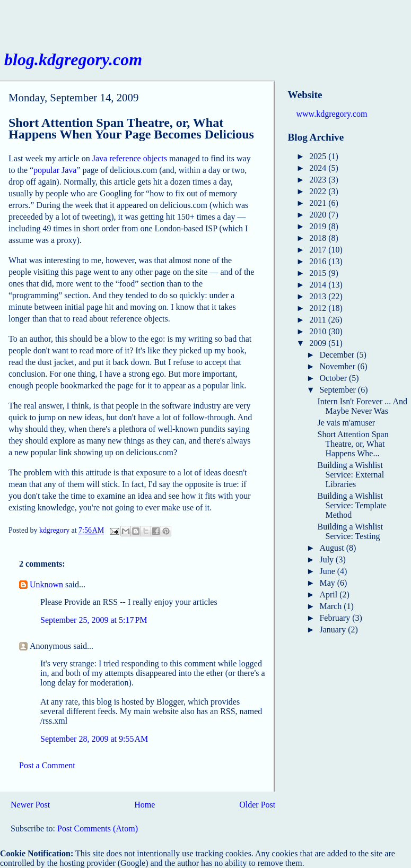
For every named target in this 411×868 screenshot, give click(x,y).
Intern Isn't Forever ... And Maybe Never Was (362, 406)
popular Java (55, 170)
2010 (319, 331)
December (338, 355)
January (334, 630)
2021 (319, 203)
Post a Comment (47, 765)
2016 (319, 261)
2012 (319, 308)
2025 (319, 156)
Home (145, 805)
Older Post (257, 805)
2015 (319, 273)
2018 (319, 238)
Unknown (46, 584)
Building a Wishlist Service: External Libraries (351, 475)
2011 (318, 320)
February (336, 618)
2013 (319, 296)
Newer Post (30, 805)
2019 (319, 226)
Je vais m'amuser (346, 423)
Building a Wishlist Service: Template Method (352, 505)
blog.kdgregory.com (73, 59)
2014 (319, 285)
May (328, 583)
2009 (319, 343)
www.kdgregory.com (332, 114)
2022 (319, 191)
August (333, 548)
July (327, 559)
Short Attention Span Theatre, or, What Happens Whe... (353, 444)
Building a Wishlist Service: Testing (350, 531)
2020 (319, 215)
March (331, 606)
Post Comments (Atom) (98, 828)
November (338, 366)
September (338, 390)
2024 (319, 168)
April (329, 594)
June (328, 571)
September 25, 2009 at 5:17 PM (94, 620)
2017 (319, 250)
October (334, 378)
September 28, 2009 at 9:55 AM (94, 739)
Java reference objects (130, 158)
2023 (319, 180)
